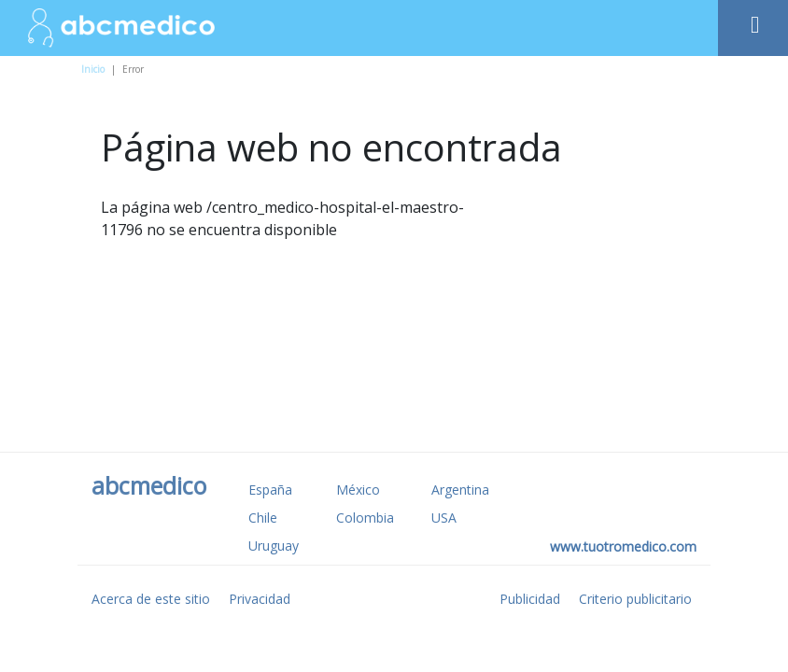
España (270, 490)
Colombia (365, 518)
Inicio (93, 69)
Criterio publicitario (635, 599)
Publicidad (530, 599)
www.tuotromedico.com (623, 546)
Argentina (460, 490)
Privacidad (260, 599)
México (358, 490)
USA (444, 518)
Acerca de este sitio (151, 599)
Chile (263, 518)
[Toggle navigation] (753, 20)
